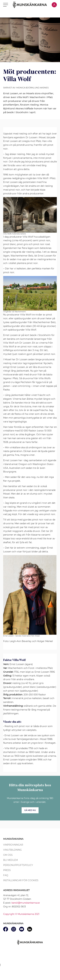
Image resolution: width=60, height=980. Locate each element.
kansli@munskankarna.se (26, 903)
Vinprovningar (13, 845)
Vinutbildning (12, 850)
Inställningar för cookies (21, 880)
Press (7, 870)
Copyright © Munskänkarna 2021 (21, 914)
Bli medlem (10, 860)
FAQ (6, 875)
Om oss (8, 855)
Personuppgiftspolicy (18, 865)
